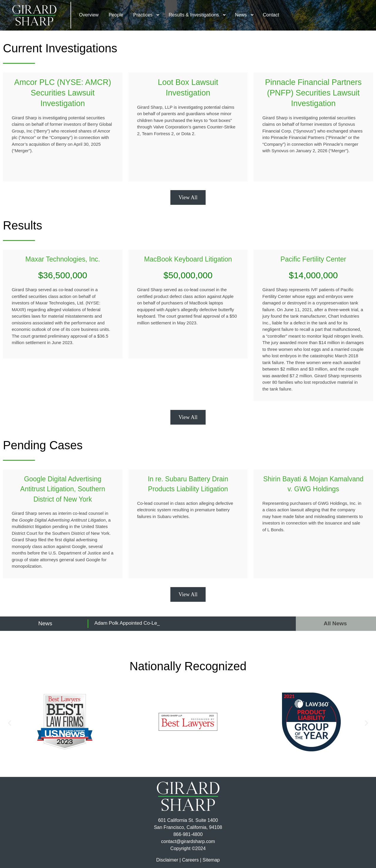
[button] (10, 723)
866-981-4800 (188, 834)
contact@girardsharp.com (188, 841)
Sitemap (211, 860)
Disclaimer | (168, 860)
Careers (190, 860)
